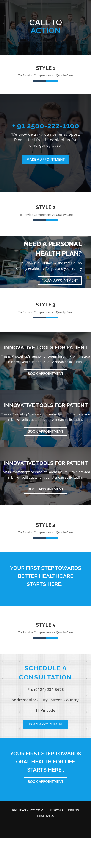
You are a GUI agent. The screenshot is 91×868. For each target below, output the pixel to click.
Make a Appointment (45, 159)
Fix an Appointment (60, 280)
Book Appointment (45, 373)
